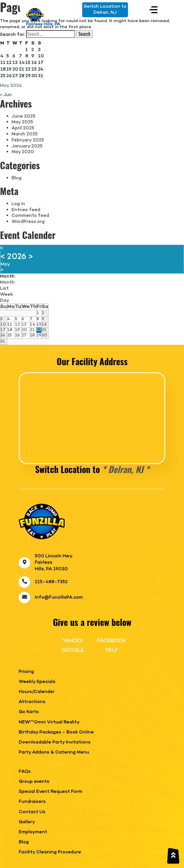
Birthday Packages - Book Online (56, 732)
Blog (17, 178)
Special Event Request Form (50, 792)
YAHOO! (73, 641)
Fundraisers (32, 802)
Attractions (32, 702)
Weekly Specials (37, 682)
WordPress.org (28, 222)
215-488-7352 (51, 582)
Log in (18, 204)
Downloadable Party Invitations (55, 743)
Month (7, 277)
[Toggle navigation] (154, 10)
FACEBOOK (111, 641)
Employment (33, 832)
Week (6, 295)
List (4, 289)
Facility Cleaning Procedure (50, 852)
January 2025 (27, 146)
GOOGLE (73, 650)
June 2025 (23, 116)
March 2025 (25, 134)
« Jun (6, 95)
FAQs (25, 772)
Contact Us (32, 812)
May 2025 (22, 122)
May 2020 (23, 152)
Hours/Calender (37, 692)
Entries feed (26, 210)
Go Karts (29, 712)
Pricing (26, 672)
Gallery (27, 822)
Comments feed (30, 216)
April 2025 (23, 128)
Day (5, 301)
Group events (34, 782)
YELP (112, 650)
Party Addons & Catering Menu (54, 753)
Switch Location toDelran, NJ (105, 10)
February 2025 (28, 140)
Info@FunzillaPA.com (59, 598)
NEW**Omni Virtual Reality (49, 722)
